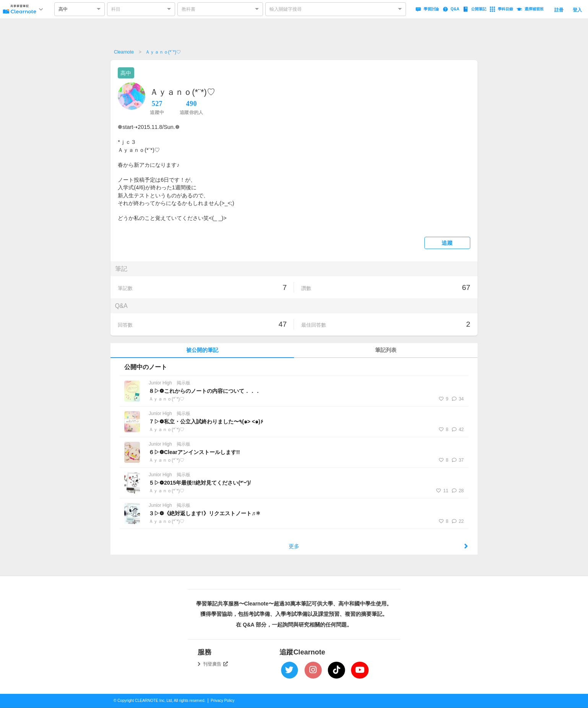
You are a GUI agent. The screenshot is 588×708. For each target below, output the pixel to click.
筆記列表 (386, 350)
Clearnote (124, 52)
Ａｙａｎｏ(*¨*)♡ (163, 52)
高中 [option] (63, 9)
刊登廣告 (216, 664)
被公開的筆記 (202, 350)
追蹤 (447, 243)
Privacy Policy (223, 701)
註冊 (559, 10)
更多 (378, 546)
